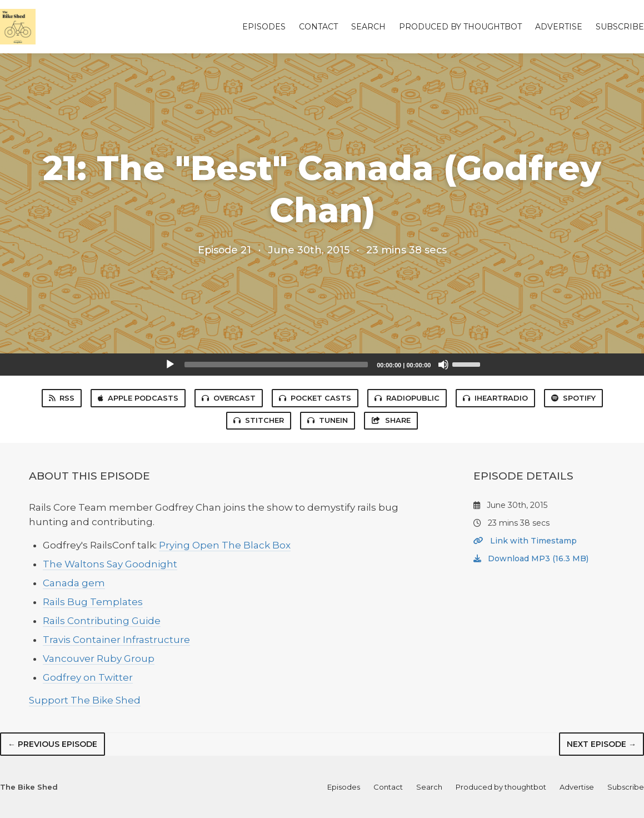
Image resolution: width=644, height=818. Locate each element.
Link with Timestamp (525, 541)
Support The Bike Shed (85, 700)
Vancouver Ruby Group (99, 659)
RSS (62, 398)
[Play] (170, 365)
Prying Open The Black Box (225, 545)
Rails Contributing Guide (102, 621)
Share (391, 420)
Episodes (264, 27)
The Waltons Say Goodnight (110, 564)
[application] (322, 365)
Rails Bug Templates (93, 602)
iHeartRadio (495, 398)
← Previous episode (53, 744)
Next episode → (601, 744)
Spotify (573, 398)
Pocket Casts (315, 398)
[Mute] (443, 365)
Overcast (229, 398)
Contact (318, 27)
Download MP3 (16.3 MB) (531, 558)
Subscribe (620, 27)
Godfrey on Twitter (88, 677)
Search (368, 27)
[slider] (276, 365)
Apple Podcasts (138, 398)
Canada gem (74, 583)
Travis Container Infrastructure (116, 640)
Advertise (559, 27)
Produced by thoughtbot (460, 27)
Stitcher (259, 420)
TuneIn (328, 420)
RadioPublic (407, 398)
